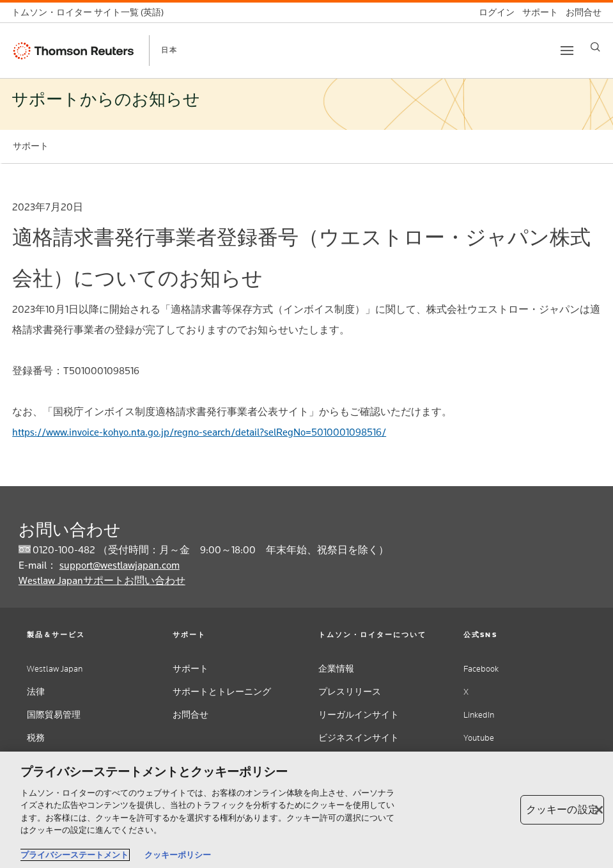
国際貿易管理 (54, 715)
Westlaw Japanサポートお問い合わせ (102, 580)
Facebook (481, 669)
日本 (169, 50)
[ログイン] (493, 12)
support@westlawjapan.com (120, 565)
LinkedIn (479, 715)
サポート (190, 669)
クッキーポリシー (178, 855)
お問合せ (190, 715)
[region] (306, 810)
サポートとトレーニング (222, 692)
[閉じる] (599, 810)
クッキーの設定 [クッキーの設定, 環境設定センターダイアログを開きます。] (562, 809)
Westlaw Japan (55, 669)
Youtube (479, 738)
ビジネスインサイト (359, 738)
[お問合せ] (580, 12)
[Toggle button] (567, 51)
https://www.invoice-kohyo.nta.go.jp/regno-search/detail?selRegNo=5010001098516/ (199, 432)
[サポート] (536, 12)
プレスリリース (350, 692)
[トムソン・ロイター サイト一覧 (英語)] (91, 12)
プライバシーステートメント (74, 855)
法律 (36, 692)
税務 (36, 738)
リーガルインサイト (359, 715)
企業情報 (336, 669)
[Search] (595, 47)
